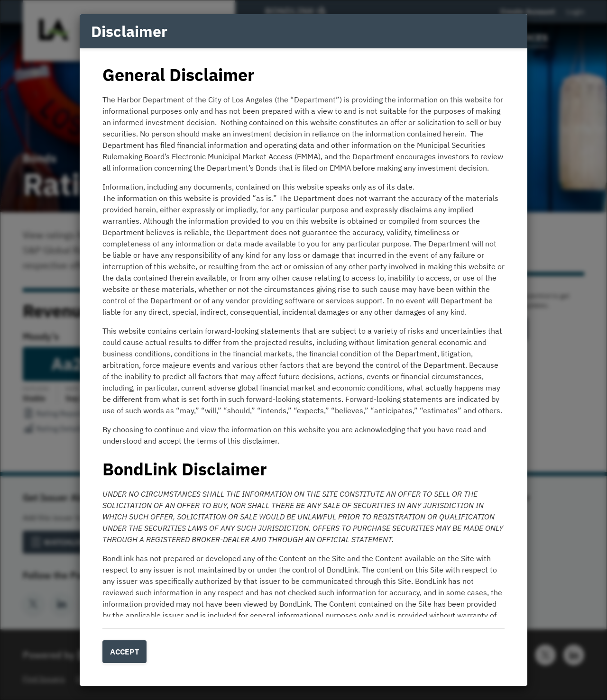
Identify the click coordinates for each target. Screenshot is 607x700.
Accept (124, 652)
